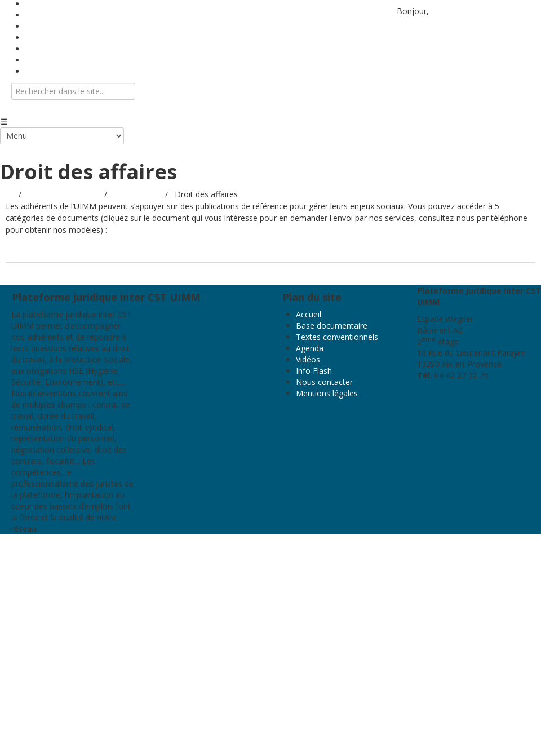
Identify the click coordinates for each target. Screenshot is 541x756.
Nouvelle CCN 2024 (340, 252)
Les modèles (193, 252)
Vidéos (308, 359)
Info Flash (314, 371)
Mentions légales (327, 393)
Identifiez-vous (458, 11)
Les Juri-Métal (129, 252)
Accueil (309, 314)
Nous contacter (54, 71)
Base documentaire (332, 326)
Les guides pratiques (50, 252)
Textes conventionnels (337, 337)
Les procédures (260, 252)
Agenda (310, 348)
